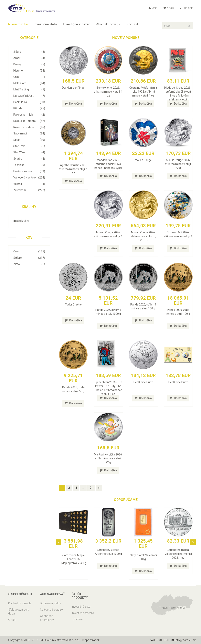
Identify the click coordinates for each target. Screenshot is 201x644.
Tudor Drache (73, 305)
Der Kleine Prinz (143, 382)
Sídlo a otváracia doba (19, 612)
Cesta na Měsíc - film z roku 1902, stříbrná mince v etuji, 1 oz (143, 92)
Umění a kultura (29, 171)
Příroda (29, 108)
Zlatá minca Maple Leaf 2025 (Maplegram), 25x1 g (73, 559)
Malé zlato (29, 83)
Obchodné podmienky (47, 618)
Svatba (29, 159)
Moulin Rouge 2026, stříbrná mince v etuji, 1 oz (108, 236)
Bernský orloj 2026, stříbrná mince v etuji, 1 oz (108, 92)
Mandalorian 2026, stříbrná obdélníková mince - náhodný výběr (108, 164)
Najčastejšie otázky (52, 610)
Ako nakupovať (109, 24)
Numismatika (18, 24)
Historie (29, 71)
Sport (29, 140)
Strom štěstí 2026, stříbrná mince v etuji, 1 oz (178, 236)
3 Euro (29, 52)
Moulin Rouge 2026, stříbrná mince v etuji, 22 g (178, 164)
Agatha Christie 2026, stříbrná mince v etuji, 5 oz (73, 169)
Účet (153, 8)
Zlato (29, 264)
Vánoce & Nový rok (29, 178)
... (83, 488)
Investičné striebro (77, 24)
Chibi (29, 77)
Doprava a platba (51, 603)
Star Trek (29, 146)
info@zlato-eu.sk (184, 640)
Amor (29, 58)
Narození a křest (29, 96)
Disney (29, 64)
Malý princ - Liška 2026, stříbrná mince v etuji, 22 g (108, 458)
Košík (168, 8)
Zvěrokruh (29, 190)
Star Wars (29, 152)
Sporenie (77, 619)
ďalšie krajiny (21, 221)
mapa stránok (91, 640)
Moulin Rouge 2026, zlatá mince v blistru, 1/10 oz (143, 236)
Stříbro (29, 258)
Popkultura (29, 102)
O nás (12, 620)
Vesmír (29, 184)
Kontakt (132, 24)
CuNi (29, 251)
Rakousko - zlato (29, 127)
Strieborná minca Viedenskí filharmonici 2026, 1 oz (178, 554)
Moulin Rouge (143, 160)
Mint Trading (29, 89)
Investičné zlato (45, 24)
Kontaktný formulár (20, 603)
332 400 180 (160, 640)
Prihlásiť (186, 8)
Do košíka (73, 104)
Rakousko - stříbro (29, 121)
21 (91, 488)
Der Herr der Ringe (73, 88)
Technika (29, 165)
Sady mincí (29, 133)
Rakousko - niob (29, 115)
